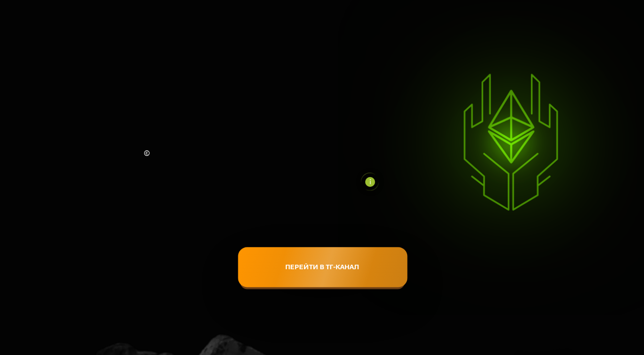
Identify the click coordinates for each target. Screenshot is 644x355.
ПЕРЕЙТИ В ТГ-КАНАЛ (322, 267)
